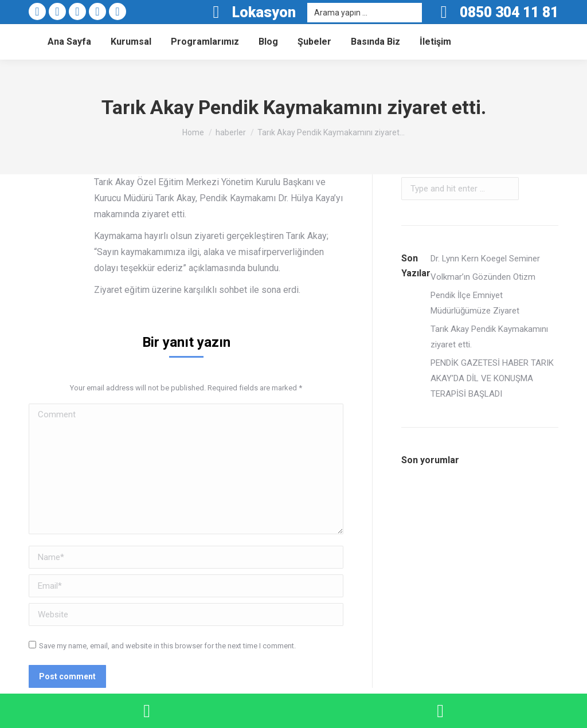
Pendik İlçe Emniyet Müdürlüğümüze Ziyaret (475, 303)
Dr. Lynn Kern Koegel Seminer (485, 259)
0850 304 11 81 (509, 12)
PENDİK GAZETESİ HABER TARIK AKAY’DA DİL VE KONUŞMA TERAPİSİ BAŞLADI (492, 378)
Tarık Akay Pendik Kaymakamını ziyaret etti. (489, 337)
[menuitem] (69, 42)
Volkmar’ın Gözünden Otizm (483, 277)
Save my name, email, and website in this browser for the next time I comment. (167, 646)
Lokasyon (250, 12)
